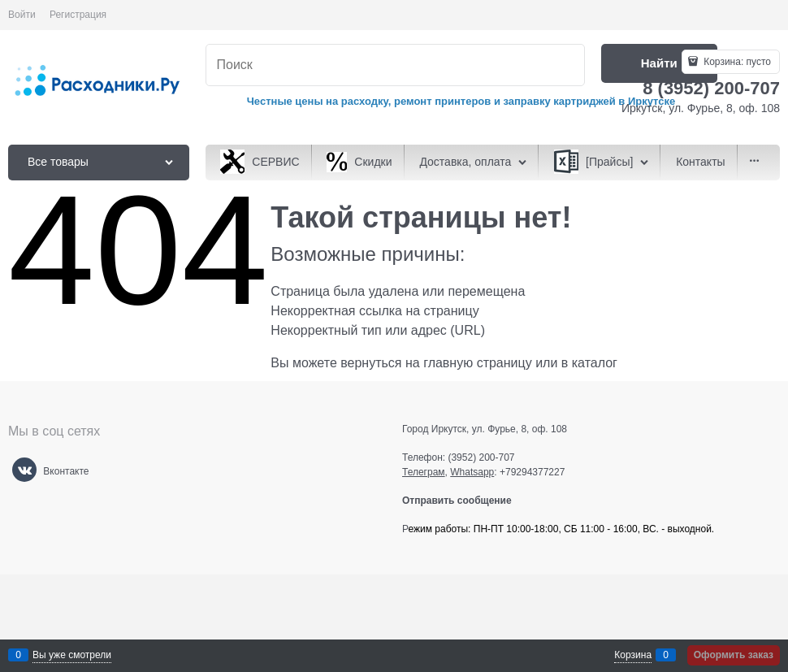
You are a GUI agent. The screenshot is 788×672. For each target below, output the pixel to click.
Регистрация (78, 15)
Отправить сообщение (463, 501)
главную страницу (478, 363)
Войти (22, 15)
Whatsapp (472, 472)
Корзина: (736, 62)
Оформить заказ (734, 655)
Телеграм (424, 472)
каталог (595, 363)
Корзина (633, 655)
